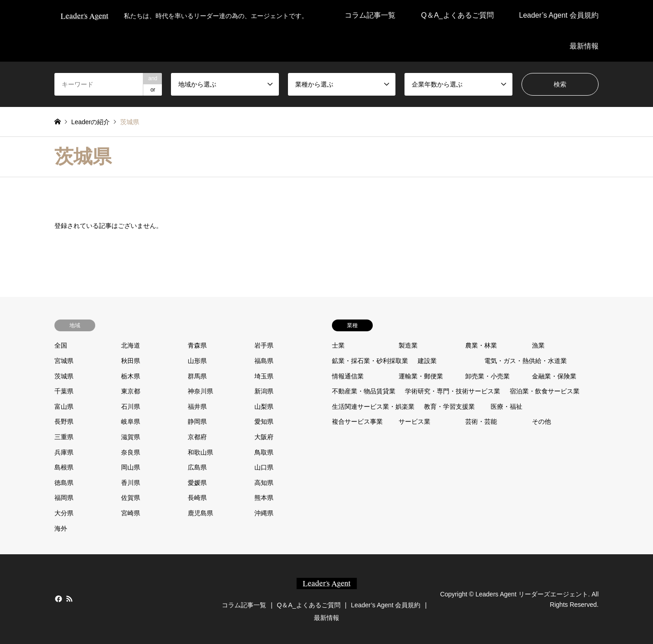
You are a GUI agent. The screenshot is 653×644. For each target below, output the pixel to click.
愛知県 (264, 421)
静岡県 (197, 421)
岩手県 (264, 345)
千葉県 (64, 391)
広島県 (197, 467)
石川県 (131, 407)
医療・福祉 (507, 407)
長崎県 (197, 498)
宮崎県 (131, 513)
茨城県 (64, 376)
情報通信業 (348, 376)
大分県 (64, 513)
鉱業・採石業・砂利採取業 (370, 361)
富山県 (64, 407)
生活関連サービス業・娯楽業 (373, 407)
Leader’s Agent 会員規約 (559, 15)
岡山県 (131, 467)
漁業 (538, 345)
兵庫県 (64, 452)
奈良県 (131, 452)
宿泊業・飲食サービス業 (545, 391)
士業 (338, 345)
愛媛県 (197, 483)
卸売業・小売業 (487, 376)
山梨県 (264, 407)
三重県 (64, 437)
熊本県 (264, 498)
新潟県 (264, 391)
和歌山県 (200, 452)
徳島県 (64, 483)
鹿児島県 (200, 513)
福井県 (197, 407)
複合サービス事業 (357, 421)
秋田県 (131, 361)
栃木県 (131, 376)
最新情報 (584, 46)
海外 (61, 528)
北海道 (131, 345)
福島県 (264, 361)
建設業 (427, 361)
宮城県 (64, 361)
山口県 (264, 467)
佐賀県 (131, 498)
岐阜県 (131, 421)
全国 (61, 345)
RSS (69, 599)
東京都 (131, 391)
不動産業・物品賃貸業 (364, 391)
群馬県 (197, 376)
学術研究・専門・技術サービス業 (453, 391)
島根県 (64, 467)
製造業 (408, 345)
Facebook (58, 599)
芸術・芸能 (481, 421)
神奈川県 (200, 391)
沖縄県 (264, 513)
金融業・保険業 (554, 376)
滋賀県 (131, 437)
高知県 (264, 483)
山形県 (197, 361)
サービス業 (414, 421)
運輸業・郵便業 (421, 376)
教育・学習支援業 (449, 407)
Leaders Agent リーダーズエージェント (531, 594)
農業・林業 (481, 345)
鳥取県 (264, 452)
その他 (541, 421)
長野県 (64, 421)
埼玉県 (264, 376)
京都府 (197, 437)
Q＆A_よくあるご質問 (457, 15)
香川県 (131, 483)
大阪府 (264, 437)
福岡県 (64, 498)
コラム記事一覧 (370, 15)
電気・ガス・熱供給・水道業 (526, 361)
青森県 (197, 345)
